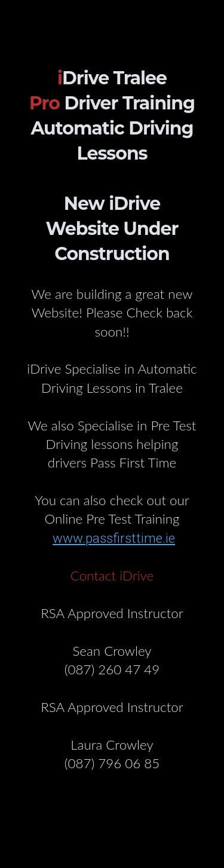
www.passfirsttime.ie (114, 538)
